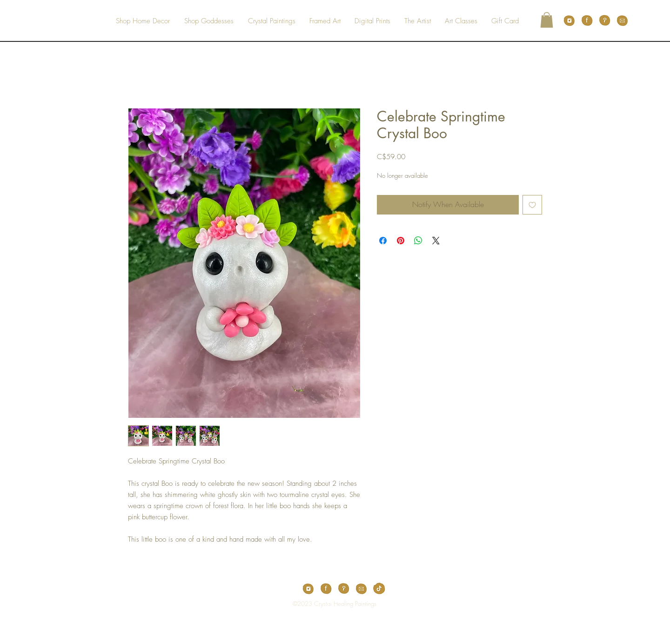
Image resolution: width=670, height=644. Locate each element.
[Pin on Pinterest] (401, 241)
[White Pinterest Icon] (335, 637)
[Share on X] (436, 241)
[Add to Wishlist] (532, 205)
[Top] (329, 604)
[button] (547, 20)
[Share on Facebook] (383, 241)
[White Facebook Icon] (321, 637)
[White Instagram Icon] (349, 637)
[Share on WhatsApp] (418, 241)
